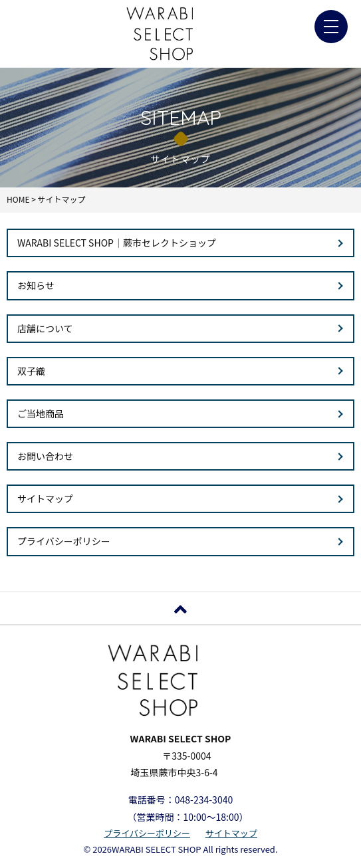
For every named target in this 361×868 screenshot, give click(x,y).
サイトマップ (45, 498)
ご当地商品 (41, 413)
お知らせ (36, 285)
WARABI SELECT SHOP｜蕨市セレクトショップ (117, 243)
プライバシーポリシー (64, 541)
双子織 (31, 371)
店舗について (45, 328)
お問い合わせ (45, 456)
